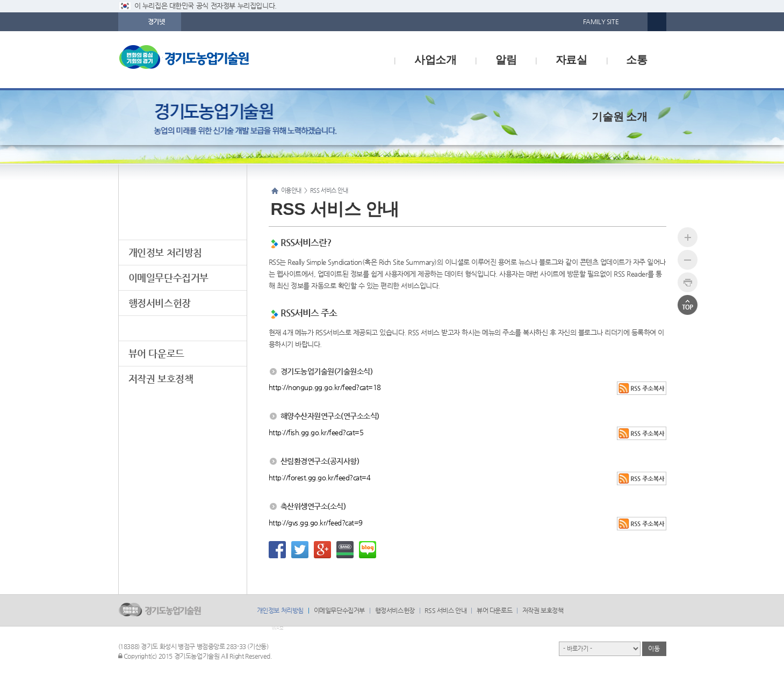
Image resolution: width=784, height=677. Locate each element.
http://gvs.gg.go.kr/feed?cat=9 (316, 523)
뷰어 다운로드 (156, 353)
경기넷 (156, 21)
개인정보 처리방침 (165, 252)
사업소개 (435, 60)
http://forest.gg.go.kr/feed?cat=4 (320, 477)
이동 (654, 649)
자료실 (571, 60)
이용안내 (182, 197)
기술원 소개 (619, 117)
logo (207, 60)
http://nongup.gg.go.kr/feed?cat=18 (325, 387)
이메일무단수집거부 (168, 278)
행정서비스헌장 (160, 303)
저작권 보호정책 (161, 379)
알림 (506, 60)
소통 (636, 60)
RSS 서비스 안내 (161, 328)
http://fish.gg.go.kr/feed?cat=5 (316, 432)
